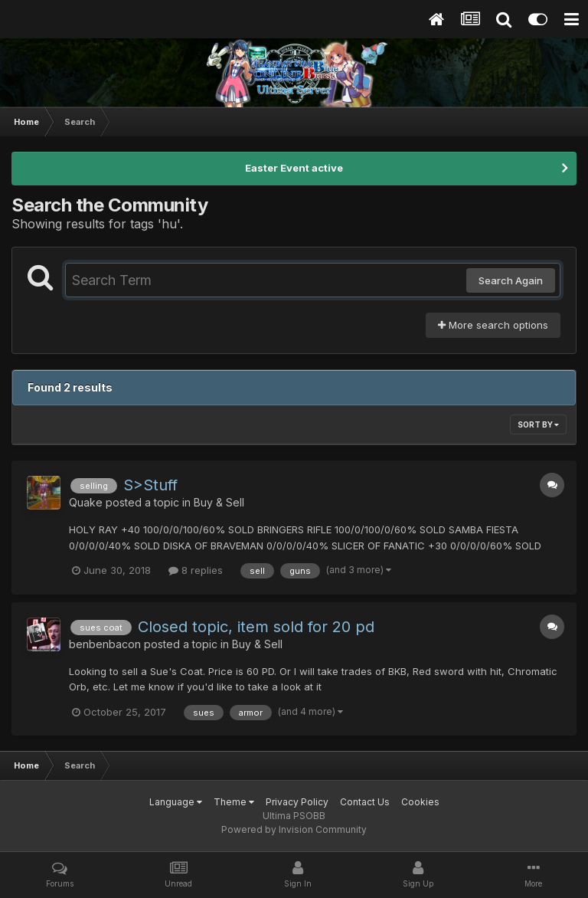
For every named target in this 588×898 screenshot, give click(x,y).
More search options (493, 325)
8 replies (196, 570)
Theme (234, 802)
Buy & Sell (219, 502)
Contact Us (365, 802)
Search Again (511, 280)
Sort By (538, 424)
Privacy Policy (297, 802)
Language (176, 802)
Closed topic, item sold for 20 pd (256, 627)
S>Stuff (150, 485)
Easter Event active (294, 168)
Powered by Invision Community (294, 829)
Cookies (420, 802)
